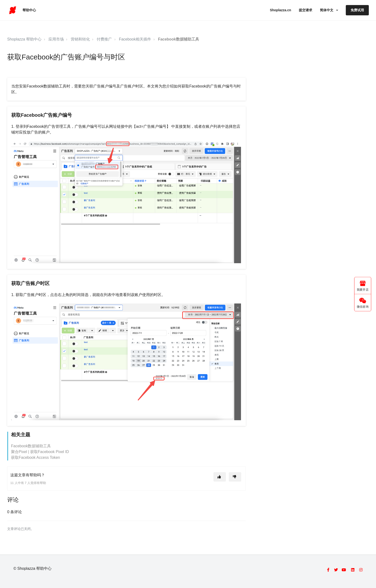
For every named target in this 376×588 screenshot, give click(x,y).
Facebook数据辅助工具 (179, 39)
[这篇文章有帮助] (220, 477)
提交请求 (305, 10)
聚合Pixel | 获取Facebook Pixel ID (40, 452)
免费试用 (357, 10)
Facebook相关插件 (135, 39)
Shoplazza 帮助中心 (24, 39)
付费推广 (104, 39)
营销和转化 (80, 39)
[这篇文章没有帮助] (235, 477)
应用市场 (56, 39)
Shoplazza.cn (280, 10)
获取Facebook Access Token (35, 457)
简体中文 (327, 10)
